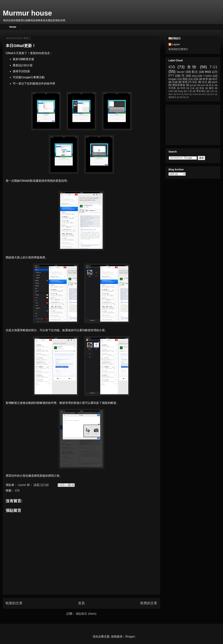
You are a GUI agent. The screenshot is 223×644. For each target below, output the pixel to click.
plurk (215, 82)
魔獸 (211, 88)
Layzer (176, 44)
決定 (195, 82)
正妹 (192, 88)
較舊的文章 (149, 603)
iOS (17, 491)
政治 (211, 85)
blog (194, 76)
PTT (171, 76)
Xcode (195, 94)
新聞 (185, 82)
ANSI (171, 91)
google (193, 85)
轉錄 (208, 72)
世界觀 (172, 88)
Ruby (180, 91)
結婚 (175, 82)
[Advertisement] (186, 124)
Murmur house (27, 13)
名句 (212, 94)
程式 (215, 79)
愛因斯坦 (172, 97)
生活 (205, 82)
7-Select (208, 76)
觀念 (195, 72)
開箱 (185, 79)
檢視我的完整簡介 (178, 49)
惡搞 (196, 79)
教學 (205, 79)
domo (204, 94)
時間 (183, 88)
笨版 (202, 88)
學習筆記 (201, 91)
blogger (173, 79)
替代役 (183, 97)
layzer (181, 72)
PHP (179, 94)
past (203, 85)
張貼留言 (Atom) (86, 614)
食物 (192, 67)
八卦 (190, 91)
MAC (171, 94)
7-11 (213, 67)
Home (13, 27)
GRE (212, 91)
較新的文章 (14, 603)
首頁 (81, 603)
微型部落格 (179, 85)
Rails (186, 94)
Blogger (130, 636)
